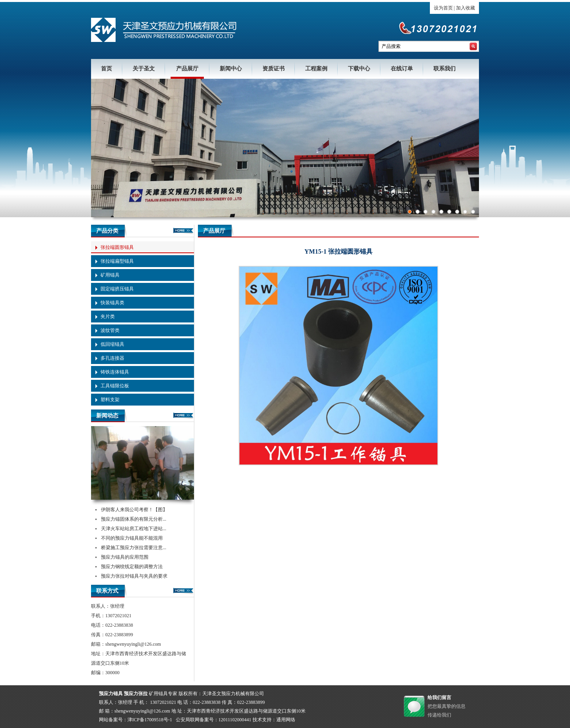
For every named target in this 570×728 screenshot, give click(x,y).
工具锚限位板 (115, 386)
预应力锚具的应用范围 (125, 557)
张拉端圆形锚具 (117, 247)
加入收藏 (465, 8)
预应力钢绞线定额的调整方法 (132, 567)
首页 (106, 69)
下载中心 (359, 69)
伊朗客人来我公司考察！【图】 (134, 510)
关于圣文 (144, 69)
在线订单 (402, 69)
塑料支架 (110, 400)
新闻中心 (231, 69)
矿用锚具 (110, 275)
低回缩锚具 (112, 344)
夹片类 (108, 317)
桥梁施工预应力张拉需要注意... (134, 548)
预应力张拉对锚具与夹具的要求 (134, 576)
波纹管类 (110, 330)
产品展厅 (187, 69)
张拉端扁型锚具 (117, 261)
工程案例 (316, 69)
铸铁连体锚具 (115, 372)
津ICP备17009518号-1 (150, 720)
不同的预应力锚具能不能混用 (132, 538)
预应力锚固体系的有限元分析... (134, 519)
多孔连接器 (112, 358)
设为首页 (443, 8)
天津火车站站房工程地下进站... (134, 529)
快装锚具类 (112, 303)
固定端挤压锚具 (117, 289)
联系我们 (445, 69)
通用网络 (286, 720)
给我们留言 (439, 698)
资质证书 (274, 69)
